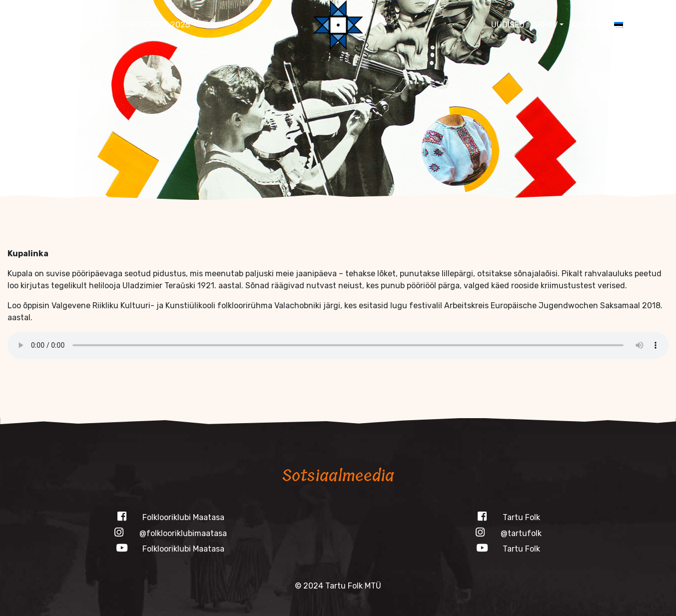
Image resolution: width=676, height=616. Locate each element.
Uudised (508, 25)
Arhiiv (545, 25)
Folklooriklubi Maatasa (63, 25)
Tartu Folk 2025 (156, 25)
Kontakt (589, 25)
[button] (660, 25)
